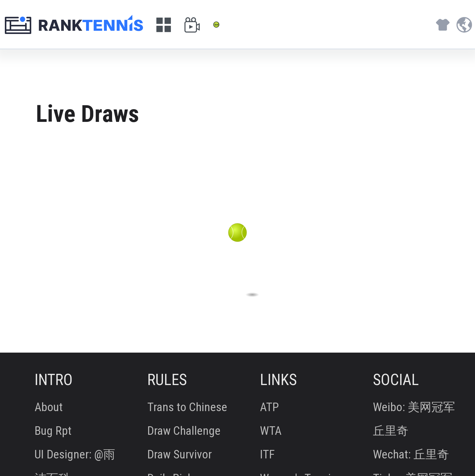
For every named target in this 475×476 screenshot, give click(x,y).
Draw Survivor (179, 455)
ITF (267, 455)
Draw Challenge (184, 431)
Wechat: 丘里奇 (411, 455)
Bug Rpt (53, 431)
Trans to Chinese (187, 408)
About (49, 408)
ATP (269, 408)
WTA (271, 431)
